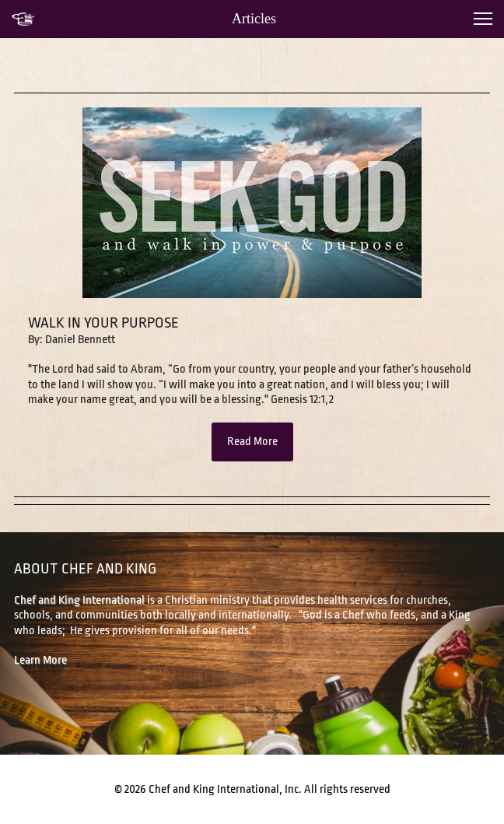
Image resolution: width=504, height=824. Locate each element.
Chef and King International (79, 600)
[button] (483, 19)
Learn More (40, 660)
